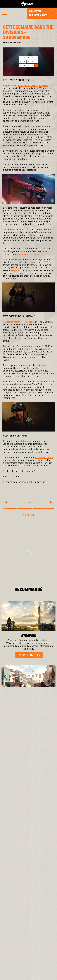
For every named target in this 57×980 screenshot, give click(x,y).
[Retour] (28, 515)
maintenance (25, 441)
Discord (15, 270)
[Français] (29, 907)
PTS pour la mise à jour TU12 (33, 85)
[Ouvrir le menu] (5, 14)
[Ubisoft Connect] (28, 952)
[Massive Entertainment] (28, 794)
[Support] (28, 973)
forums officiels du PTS (31, 254)
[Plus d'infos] (29, 655)
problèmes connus (44, 457)
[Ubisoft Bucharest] (28, 800)
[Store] (28, 945)
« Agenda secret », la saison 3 (19, 322)
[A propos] (28, 959)
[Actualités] (28, 966)
